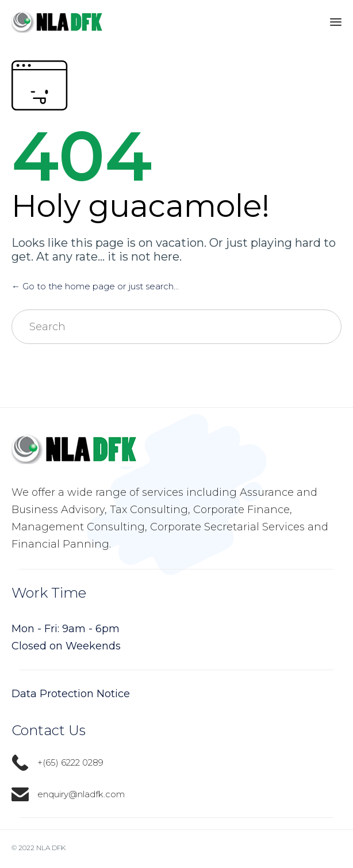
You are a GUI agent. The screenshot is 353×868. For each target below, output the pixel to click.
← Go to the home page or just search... (95, 286)
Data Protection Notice (71, 694)
